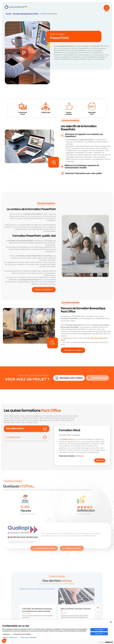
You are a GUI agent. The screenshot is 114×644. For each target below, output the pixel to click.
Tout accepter (99, 630)
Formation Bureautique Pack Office (26, 14)
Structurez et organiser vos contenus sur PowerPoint (84, 135)
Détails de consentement (10, 638)
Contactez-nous (100, 390)
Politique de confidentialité (28, 638)
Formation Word (27, 465)
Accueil (8, 14)
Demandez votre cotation (71, 390)
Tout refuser (99, 634)
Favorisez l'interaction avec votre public (84, 173)
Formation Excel (27, 474)
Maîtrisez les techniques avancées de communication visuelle (82, 166)
